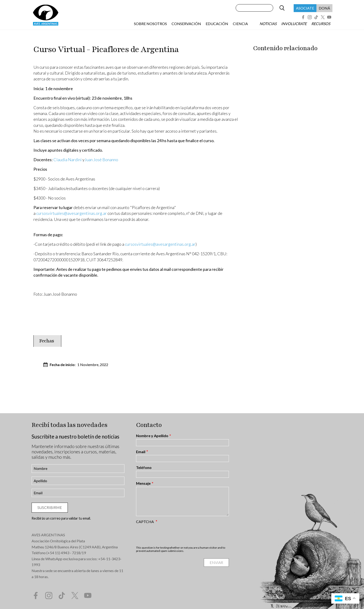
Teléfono (144, 468)
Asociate (305, 8)
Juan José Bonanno (101, 160)
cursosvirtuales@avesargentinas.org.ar (71, 213)
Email (141, 452)
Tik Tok (316, 17)
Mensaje (143, 483)
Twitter (323, 17)
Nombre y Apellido (152, 436)
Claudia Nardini (68, 160)
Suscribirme (50, 507)
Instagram (310, 17)
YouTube (329, 17)
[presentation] (171, 535)
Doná (324, 8)
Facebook (303, 17)
